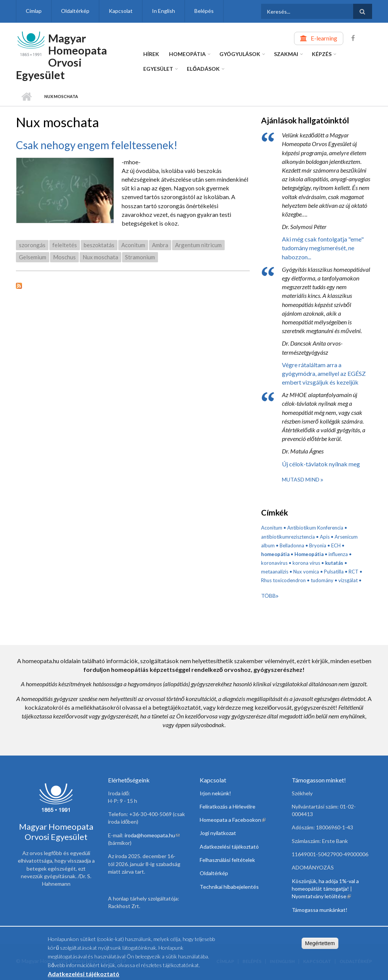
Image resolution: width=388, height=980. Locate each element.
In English (163, 11)
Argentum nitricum (198, 245)
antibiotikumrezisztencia (288, 537)
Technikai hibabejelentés (229, 887)
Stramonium (140, 257)
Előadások (203, 69)
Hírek (151, 54)
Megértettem (320, 944)
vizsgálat (348, 580)
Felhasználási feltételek (227, 860)
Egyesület (158, 69)
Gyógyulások (240, 54)
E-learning (324, 38)
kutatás (334, 563)
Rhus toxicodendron (283, 580)
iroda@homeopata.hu (152, 835)
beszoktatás (99, 245)
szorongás (32, 245)
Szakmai (286, 54)
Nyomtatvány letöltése (321, 896)
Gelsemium (33, 257)
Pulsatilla (334, 572)
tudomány (322, 580)
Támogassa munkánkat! (320, 910)
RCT (354, 572)
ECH (336, 545)
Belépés (204, 11)
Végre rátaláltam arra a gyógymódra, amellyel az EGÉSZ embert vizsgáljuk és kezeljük (324, 373)
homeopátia (275, 554)
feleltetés (65, 245)
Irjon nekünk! (215, 793)
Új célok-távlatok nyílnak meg (321, 464)
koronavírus (274, 563)
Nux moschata (100, 257)
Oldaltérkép (75, 11)
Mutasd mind (301, 479)
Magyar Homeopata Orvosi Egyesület (61, 56)
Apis (325, 537)
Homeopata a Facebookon (233, 820)
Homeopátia (187, 54)
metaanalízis (275, 572)
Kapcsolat (121, 11)
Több (268, 596)
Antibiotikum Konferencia (315, 528)
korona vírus (306, 563)
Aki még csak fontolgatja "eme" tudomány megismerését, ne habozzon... (323, 248)
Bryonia (318, 545)
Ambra (160, 245)
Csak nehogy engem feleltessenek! (97, 145)
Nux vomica (306, 572)
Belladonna (292, 545)
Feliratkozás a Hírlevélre (228, 806)
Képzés (322, 54)
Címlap (34, 11)
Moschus (64, 257)
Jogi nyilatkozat (218, 833)
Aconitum (133, 245)
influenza (338, 554)
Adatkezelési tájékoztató (229, 847)
